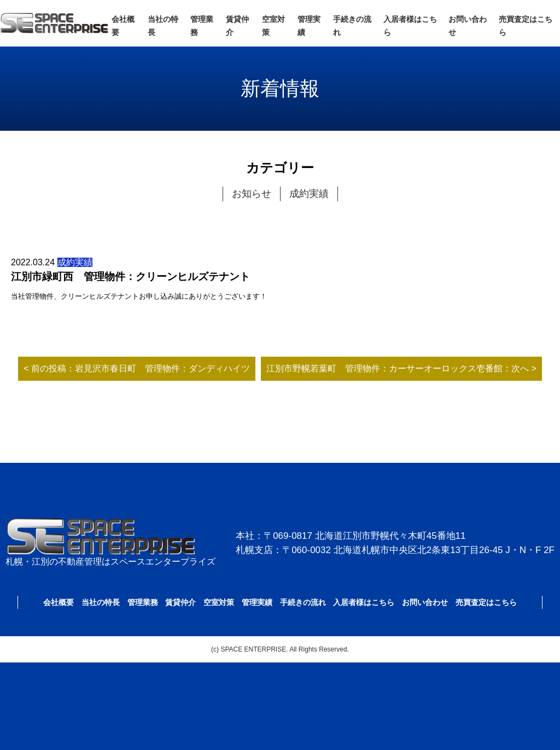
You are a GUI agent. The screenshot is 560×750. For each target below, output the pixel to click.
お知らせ (252, 194)
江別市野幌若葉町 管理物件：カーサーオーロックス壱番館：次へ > (401, 368)
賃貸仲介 (180, 602)
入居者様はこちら (364, 602)
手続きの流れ (303, 602)
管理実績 (257, 602)
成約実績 (309, 194)
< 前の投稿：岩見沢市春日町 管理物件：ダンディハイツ (137, 368)
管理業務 (143, 602)
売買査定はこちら (486, 602)
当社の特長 (101, 602)
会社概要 (59, 602)
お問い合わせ (425, 602)
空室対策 (219, 602)
